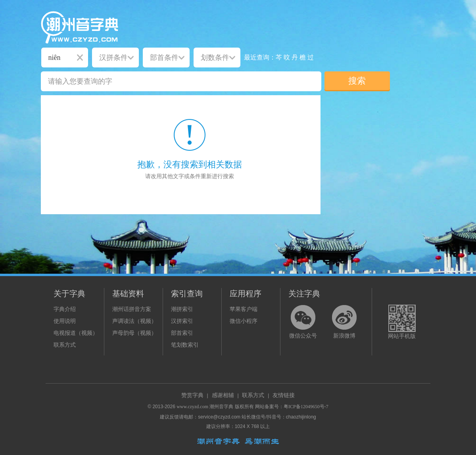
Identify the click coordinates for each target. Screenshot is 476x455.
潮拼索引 (182, 309)
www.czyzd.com (192, 407)
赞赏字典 (192, 395)
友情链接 (284, 395)
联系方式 (65, 345)
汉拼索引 (182, 321)
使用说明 (65, 321)
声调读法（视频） (134, 321)
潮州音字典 (221, 407)
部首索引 (182, 333)
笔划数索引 (185, 345)
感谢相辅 (223, 395)
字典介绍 (65, 309)
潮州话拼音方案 (132, 309)
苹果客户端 (244, 309)
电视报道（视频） (76, 333)
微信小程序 (244, 321)
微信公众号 (303, 336)
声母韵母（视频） (134, 333)
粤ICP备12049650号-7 (306, 407)
